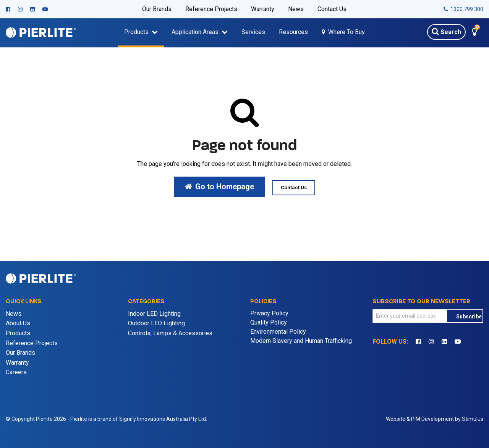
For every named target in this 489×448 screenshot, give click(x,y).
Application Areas (195, 32)
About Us (18, 323)
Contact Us (332, 9)
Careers (16, 372)
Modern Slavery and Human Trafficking (301, 341)
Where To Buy (347, 32)
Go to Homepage (219, 187)
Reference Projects (211, 9)
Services (253, 32)
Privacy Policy (269, 313)
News (296, 9)
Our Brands (157, 9)
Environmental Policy (278, 332)
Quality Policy (269, 322)
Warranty (263, 9)
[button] (474, 33)
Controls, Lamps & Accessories (170, 333)
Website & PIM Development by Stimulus (435, 419)
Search (446, 31)
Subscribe (469, 317)
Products (136, 32)
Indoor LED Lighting (154, 314)
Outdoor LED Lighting (156, 323)
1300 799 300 (463, 9)
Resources (293, 32)
